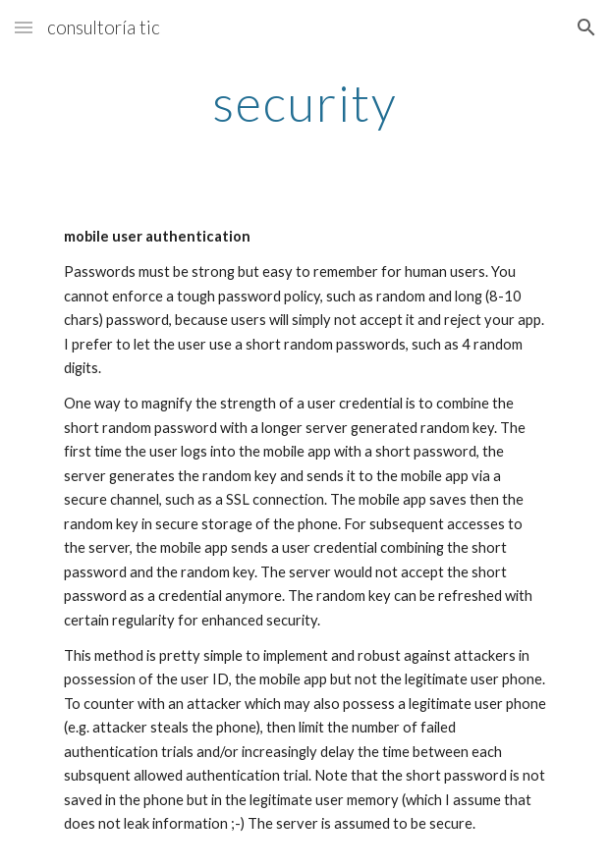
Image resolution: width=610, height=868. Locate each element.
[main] (305, 103)
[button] (24, 27)
